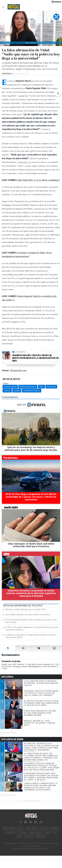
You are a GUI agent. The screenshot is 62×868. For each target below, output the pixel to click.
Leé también (20, 352)
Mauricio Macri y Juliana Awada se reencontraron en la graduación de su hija (36, 358)
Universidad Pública (32, 391)
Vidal (42, 387)
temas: (6, 384)
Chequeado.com (24, 162)
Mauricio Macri (10, 387)
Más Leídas (7, 677)
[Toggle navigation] (4, 7)
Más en (31, 405)
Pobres (17, 391)
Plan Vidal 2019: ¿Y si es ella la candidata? (39, 180)
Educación (51, 387)
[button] (58, 93)
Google (7, 391)
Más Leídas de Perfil (12, 739)
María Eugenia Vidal (28, 387)
